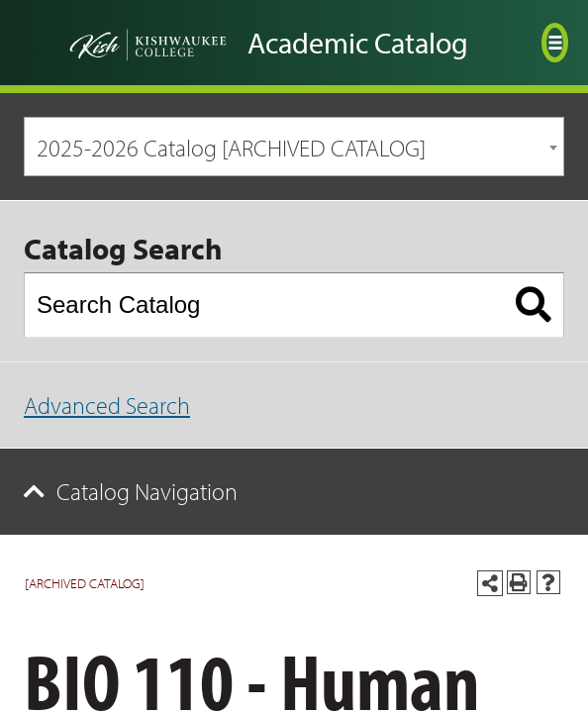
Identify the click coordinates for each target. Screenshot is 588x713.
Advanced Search (107, 405)
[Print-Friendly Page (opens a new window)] (519, 582)
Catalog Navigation (147, 491)
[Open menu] (555, 43)
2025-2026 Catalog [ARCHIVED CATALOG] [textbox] (231, 148)
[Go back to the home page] (124, 43)
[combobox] (294, 147)
